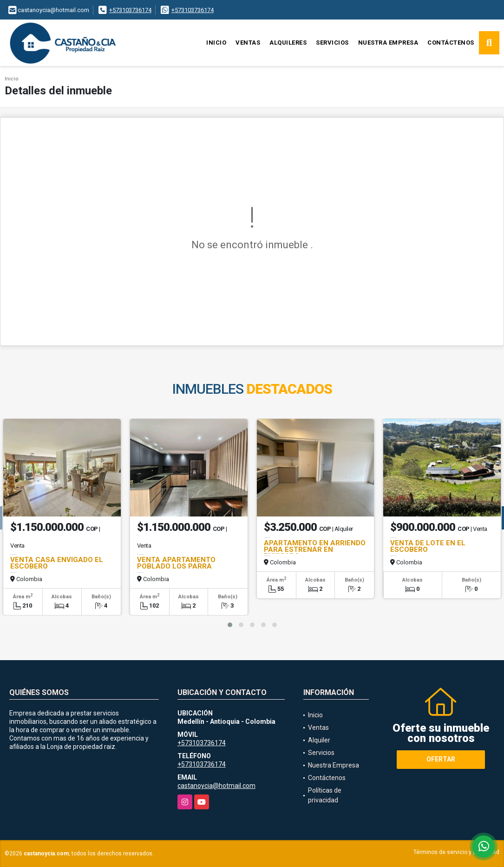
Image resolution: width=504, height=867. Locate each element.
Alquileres (288, 43)
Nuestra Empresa (388, 43)
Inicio (216, 43)
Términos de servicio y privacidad (456, 852)
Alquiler (319, 740)
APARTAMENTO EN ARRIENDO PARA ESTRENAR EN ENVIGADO (315, 549)
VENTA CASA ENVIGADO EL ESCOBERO (57, 563)
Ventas (248, 43)
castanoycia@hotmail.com (216, 786)
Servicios (332, 43)
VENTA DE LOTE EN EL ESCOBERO (428, 546)
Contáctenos (451, 43)
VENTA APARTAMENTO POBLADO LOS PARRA (176, 563)
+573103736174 (130, 10)
